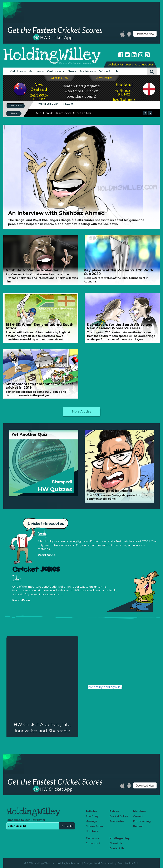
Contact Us (117, 848)
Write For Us (109, 71)
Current (138, 816)
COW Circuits (104, 78)
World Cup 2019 (48, 104)
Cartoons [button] (56, 71)
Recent (138, 826)
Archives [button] (88, 71)
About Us (116, 843)
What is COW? (59, 78)
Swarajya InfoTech (128, 863)
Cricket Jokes (119, 816)
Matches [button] (18, 71)
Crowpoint (93, 843)
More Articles (81, 411)
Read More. (47, 555)
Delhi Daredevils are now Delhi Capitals (63, 113)
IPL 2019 (68, 104)
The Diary (92, 816)
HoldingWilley (52, 55)
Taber (17, 579)
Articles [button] (36, 71)
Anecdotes (117, 821)
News (72, 71)
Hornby (43, 533)
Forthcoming (142, 821)
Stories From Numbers (94, 829)
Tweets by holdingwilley (105, 687)
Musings (91, 821)
